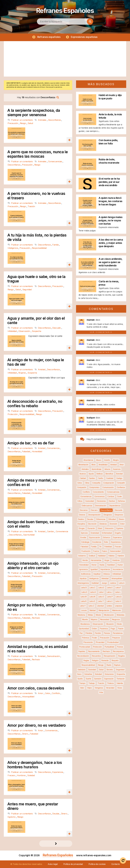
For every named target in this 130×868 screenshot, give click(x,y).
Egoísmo (12, 817)
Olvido (119, 624)
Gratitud (92, 556)
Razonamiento (94, 651)
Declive (112, 501)
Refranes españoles (49, 37)
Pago (113, 629)
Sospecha (36, 331)
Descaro (94, 510)
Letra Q (119, 597)
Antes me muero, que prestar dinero (33, 806)
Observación (25, 331)
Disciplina (81, 524)
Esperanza (117, 537)
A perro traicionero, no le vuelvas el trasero (36, 196)
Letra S (92, 601)
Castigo (119, 478)
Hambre (121, 556)
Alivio (94, 465)
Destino (81, 519)
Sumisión (98, 679)
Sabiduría (81, 670)
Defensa (121, 501)
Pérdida (89, 633)
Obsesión (110, 624)
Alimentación (83, 465)
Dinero (25, 734)
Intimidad (105, 578)
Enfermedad (107, 533)
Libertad (100, 606)
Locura (84, 610)
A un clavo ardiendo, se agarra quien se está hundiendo (111, 262)
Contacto (116, 864)
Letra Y (83, 606)
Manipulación (104, 610)
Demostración (54, 656)
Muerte (85, 619)
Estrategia (85, 542)
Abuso (99, 460)
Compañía (96, 483)
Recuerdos (96, 656)
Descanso (84, 510)
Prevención (88, 642)
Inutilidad (95, 583)
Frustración (86, 551)
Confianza (121, 487)
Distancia (103, 524)
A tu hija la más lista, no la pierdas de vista (37, 237)
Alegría (116, 460)
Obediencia (85, 624)
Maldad (93, 610)
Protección (13, 414)
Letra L (118, 592)
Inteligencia (13, 248)
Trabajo (92, 683)
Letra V (118, 601)
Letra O (101, 597)
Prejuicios (116, 638)
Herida (85, 560)
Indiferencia (86, 574)
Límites (109, 606)
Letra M (84, 597)
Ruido (109, 665)
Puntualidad (109, 647)
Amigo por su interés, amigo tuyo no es (36, 607)
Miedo (98, 615)
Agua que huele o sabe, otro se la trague (36, 279)
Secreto (110, 670)
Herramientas (96, 560)
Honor (94, 565)
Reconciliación (83, 656)
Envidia (83, 537)
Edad (100, 528)
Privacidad (100, 642)
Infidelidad (12, 331)
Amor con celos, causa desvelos (36, 688)
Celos (48, 693)
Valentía (120, 683)
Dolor (122, 524)
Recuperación (109, 656)
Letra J (109, 592)
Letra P (110, 597)
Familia (56, 245)
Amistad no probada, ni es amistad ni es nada (38, 649)
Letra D (101, 588)
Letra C (92, 588)
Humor (120, 565)
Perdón (98, 633)
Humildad (111, 565)
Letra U (110, 601)
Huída (102, 565)
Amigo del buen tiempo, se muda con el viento (36, 524)
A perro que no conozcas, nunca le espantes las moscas (38, 154)
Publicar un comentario (22, 120)
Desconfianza (55, 120)
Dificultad (112, 519)
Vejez (89, 688)
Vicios (120, 688)
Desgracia (108, 515)
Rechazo (36, 618)
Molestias (121, 615)
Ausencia (117, 469)
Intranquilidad (28, 697)
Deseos (82, 515)
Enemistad (95, 533)
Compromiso (94, 487)
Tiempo (82, 683)
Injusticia (83, 578)
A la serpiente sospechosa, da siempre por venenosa (34, 113)
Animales (42, 120)
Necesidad (105, 619)
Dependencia (115, 506)
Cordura (111, 496)
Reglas (86, 660)
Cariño (101, 478)
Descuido (57, 328)
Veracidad (110, 688)
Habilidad (102, 556)
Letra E (110, 588)
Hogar (107, 560)
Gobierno (82, 556)
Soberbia (88, 674)
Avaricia (83, 474)
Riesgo (23, 123)
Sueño (80, 679)
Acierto (107, 460)
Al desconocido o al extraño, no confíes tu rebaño (35, 404)
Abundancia (88, 460)
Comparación (109, 483)
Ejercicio (84, 533)
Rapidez (82, 651)
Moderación (109, 615)
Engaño (118, 533)
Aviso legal (53, 864)
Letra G (84, 592)
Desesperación (94, 515)
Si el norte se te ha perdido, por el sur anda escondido (109, 182)
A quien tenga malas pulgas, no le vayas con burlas (111, 220)
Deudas (56, 814)
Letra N (92, 597)
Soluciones (109, 674)
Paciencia (104, 629)
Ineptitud (97, 574)
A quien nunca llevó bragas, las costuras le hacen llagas (111, 201)
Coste (119, 496)
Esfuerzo (107, 537)
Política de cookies (97, 864)
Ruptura (117, 665)
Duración (91, 528)
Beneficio (109, 474)
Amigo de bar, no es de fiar (31, 443)
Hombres (22, 775)
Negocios (116, 619)
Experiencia (58, 772)
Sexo (79, 674)
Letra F (118, 588)
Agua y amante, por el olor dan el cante (36, 321)
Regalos (121, 656)
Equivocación (95, 537)
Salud (30, 123)
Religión (95, 660)
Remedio (105, 660)
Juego (104, 583)
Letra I (101, 592)
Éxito (106, 542)
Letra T (101, 601)
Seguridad (27, 290)
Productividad (113, 642)
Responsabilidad (39, 248)
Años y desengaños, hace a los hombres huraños (35, 765)
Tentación (121, 679)
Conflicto (56, 693)
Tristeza (110, 683)
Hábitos (111, 556)
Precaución (13, 123)
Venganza (99, 688)
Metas (90, 615)
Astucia (107, 469)
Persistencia (118, 633)
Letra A (122, 583)
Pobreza (86, 638)
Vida (101, 692)
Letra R (84, 601)
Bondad (119, 474)
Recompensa (118, 651)
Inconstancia (118, 569)
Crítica (80, 501)
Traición (31, 206)
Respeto (115, 660)
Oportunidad (29, 535)
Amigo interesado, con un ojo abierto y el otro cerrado (33, 566)
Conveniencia (53, 448)
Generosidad (115, 551)
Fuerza (96, 551)
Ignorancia (83, 569)
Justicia (113, 583)
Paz (81, 633)
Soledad (31, 775)
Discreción (92, 524)
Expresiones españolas (84, 37)
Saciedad (92, 670)
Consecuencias (55, 162)
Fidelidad (108, 547)
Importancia (105, 569)
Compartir (121, 483)
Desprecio (119, 515)
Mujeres (22, 373)
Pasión (121, 629)
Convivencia (99, 496)
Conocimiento (98, 492)
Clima (87, 483)
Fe (100, 547)
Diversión (113, 524)
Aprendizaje (97, 469)
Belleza (100, 474)
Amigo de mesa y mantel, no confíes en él (32, 482)
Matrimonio (117, 610)
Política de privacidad (73, 864)
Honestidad (37, 452)
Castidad (110, 478)
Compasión (82, 487)
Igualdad (94, 569)
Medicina (81, 615)
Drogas (82, 528)
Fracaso (12, 775)
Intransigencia (83, 583)
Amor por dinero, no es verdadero (37, 725)
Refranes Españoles (65, 10)
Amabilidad (103, 465)
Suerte (88, 679)
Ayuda (91, 474)
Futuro (104, 551)
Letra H (93, 592)
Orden (94, 629)
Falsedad (26, 452)
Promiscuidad (85, 647)
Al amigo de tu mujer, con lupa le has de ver (36, 362)
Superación (109, 679)
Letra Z (91, 606)
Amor (41, 693)
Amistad (42, 369)
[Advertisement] (65, 59)
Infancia (107, 574)
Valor (82, 688)
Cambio (51, 531)
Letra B (84, 588)
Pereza (107, 633)
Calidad (83, 478)
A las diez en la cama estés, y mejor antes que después (111, 243)
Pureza (120, 647)
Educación (109, 528)
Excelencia (97, 542)
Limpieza (119, 606)
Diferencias (101, 519)
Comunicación (108, 487)
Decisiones (101, 501)
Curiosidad (90, 501)
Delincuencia (87, 506)
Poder (95, 638)
